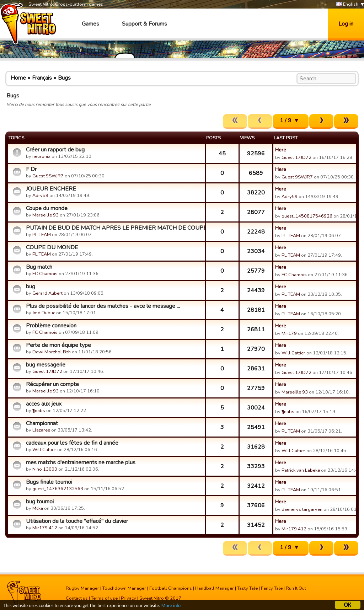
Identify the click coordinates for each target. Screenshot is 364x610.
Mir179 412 (45, 528)
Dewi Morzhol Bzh (52, 352)
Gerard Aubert (47, 293)
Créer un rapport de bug (55, 150)
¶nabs (39, 411)
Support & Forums (144, 24)
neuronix (41, 156)
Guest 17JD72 (296, 157)
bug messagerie (46, 365)
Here (281, 150)
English (347, 4)
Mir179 (289, 333)
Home (18, 78)
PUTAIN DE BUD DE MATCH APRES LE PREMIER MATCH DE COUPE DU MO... (114, 228)
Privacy (129, 598)
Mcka (38, 508)
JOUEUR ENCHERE (51, 189)
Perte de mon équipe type (58, 345)
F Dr (31, 169)
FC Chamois (45, 274)
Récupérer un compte (52, 384)
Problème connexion (51, 326)
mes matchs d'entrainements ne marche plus (81, 462)
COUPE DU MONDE (52, 247)
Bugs (64, 78)
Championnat (42, 423)
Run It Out (296, 588)
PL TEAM (42, 235)
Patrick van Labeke (301, 470)
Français (42, 78)
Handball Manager (215, 588)
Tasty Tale (247, 588)
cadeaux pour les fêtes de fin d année (72, 443)
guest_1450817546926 (307, 216)
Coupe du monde (47, 208)
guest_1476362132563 (58, 489)
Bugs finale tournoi (49, 482)
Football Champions (171, 588)
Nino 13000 (45, 469)
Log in (346, 24)
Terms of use (104, 598)
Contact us (77, 598)
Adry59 (40, 196)
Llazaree (41, 430)
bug (31, 287)
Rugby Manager (82, 588)
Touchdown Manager (124, 588)
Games (90, 24)
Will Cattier (293, 353)
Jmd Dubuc (44, 313)
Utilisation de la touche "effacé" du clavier (77, 521)
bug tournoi (40, 502)
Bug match (39, 267)
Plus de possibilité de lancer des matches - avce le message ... (103, 306)
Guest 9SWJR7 (48, 176)
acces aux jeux (44, 404)
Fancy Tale (272, 588)
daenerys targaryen (302, 509)
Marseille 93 (45, 215)
